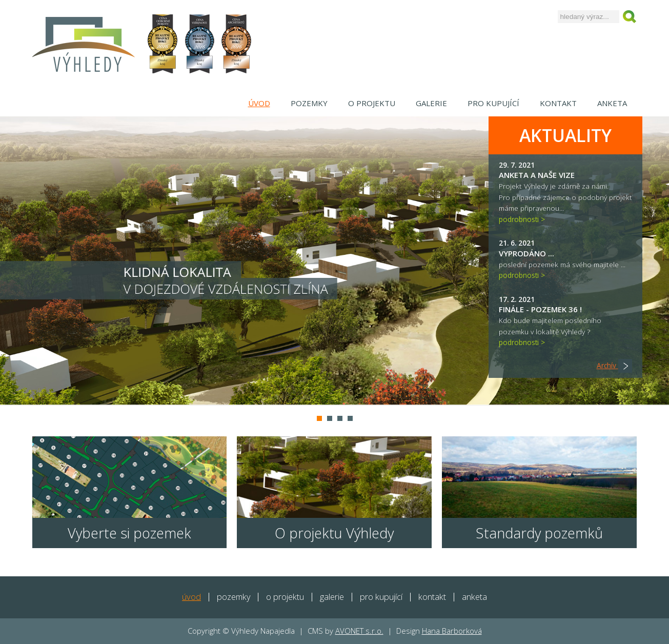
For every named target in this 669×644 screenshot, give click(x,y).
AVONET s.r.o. (359, 631)
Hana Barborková (452, 631)
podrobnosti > (522, 219)
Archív (614, 365)
